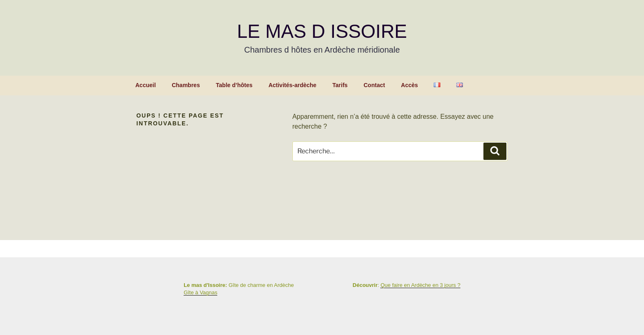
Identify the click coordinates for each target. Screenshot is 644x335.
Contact (374, 85)
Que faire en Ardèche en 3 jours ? (420, 285)
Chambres (186, 85)
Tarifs (340, 85)
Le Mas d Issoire (322, 31)
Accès (409, 85)
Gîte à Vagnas (200, 292)
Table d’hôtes (234, 85)
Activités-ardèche (293, 85)
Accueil (146, 85)
